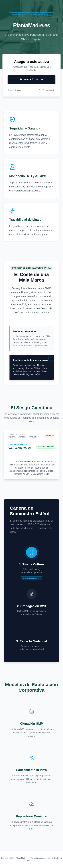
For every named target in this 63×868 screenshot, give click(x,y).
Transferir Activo (31, 80)
